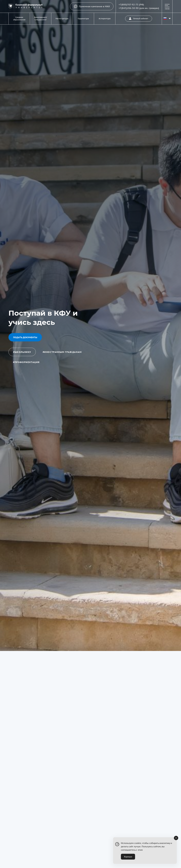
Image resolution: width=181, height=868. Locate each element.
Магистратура (62, 19)
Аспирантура (105, 19)
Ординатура (83, 19)
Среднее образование (19, 18)
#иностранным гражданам (62, 352)
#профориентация (26, 362)
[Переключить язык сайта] (167, 19)
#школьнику (22, 352)
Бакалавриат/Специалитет (41, 18)
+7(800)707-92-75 (129, 5)
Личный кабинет (139, 19)
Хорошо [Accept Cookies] (128, 857)
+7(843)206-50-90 (129, 8)
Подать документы (25, 337)
